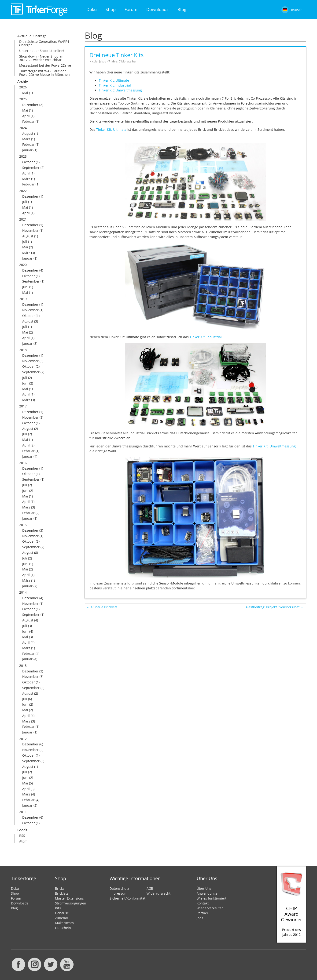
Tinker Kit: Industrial (115, 85)
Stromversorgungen (71, 903)
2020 (23, 265)
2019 (23, 299)
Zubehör (62, 918)
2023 (23, 156)
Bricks (60, 888)
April (26, 116)
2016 (23, 463)
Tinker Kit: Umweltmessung (120, 90)
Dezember (30, 105)
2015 (23, 525)
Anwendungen (208, 893)
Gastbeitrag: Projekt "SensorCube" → (275, 607)
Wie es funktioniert (212, 898)
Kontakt (203, 903)
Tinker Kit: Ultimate (114, 80)
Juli (25, 202)
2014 (23, 592)
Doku (92, 9)
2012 (23, 739)
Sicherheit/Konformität (127, 898)
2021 (23, 219)
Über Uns (204, 888)
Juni (25, 287)
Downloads (157, 9)
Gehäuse (62, 913)
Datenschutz (119, 888)
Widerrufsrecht (158, 893)
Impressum (118, 893)
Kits (58, 908)
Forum (131, 9)
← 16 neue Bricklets (102, 607)
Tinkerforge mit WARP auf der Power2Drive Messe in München (44, 73)
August (28, 133)
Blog (182, 9)
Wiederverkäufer (210, 908)
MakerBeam (64, 923)
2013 (23, 666)
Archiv (23, 82)
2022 (23, 191)
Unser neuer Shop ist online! (42, 51)
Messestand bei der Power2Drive (45, 65)
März (26, 139)
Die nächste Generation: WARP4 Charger (44, 43)
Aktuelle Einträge (32, 36)
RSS (22, 836)
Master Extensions (69, 898)
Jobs (200, 918)
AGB (150, 888)
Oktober (29, 162)
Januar (27, 150)
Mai (25, 93)
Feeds (22, 830)
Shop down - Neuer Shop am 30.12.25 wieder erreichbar (42, 58)
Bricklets (62, 893)
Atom (23, 841)
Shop (111, 9)
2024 (23, 128)
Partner (203, 913)
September (31, 168)
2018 (23, 350)
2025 (23, 99)
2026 (23, 87)
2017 (23, 406)
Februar (28, 122)
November (30, 230)
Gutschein (63, 928)
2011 (23, 812)
